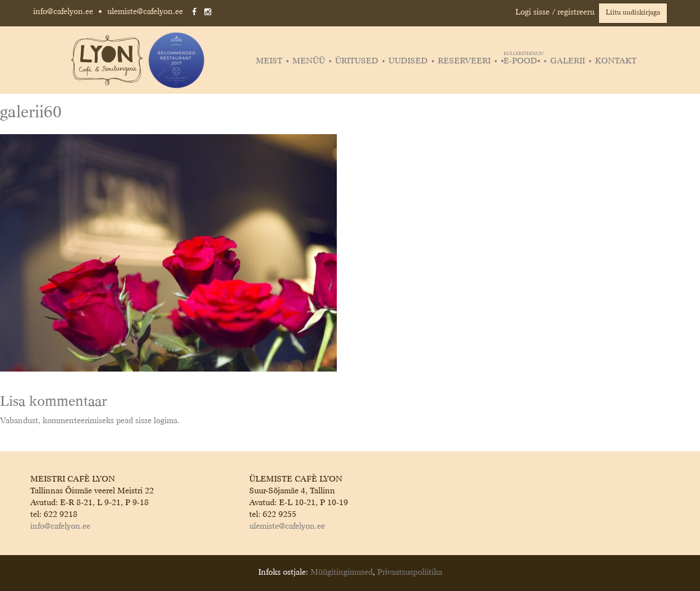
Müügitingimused (342, 572)
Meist (269, 61)
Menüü (309, 61)
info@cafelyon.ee (63, 12)
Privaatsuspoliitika (410, 572)
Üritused (357, 61)
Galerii (568, 61)
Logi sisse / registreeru (555, 12)
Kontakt (616, 61)
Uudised (408, 61)
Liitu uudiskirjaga (633, 13)
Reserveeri (464, 61)
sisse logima (156, 421)
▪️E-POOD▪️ (522, 61)
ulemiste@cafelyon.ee (145, 12)
